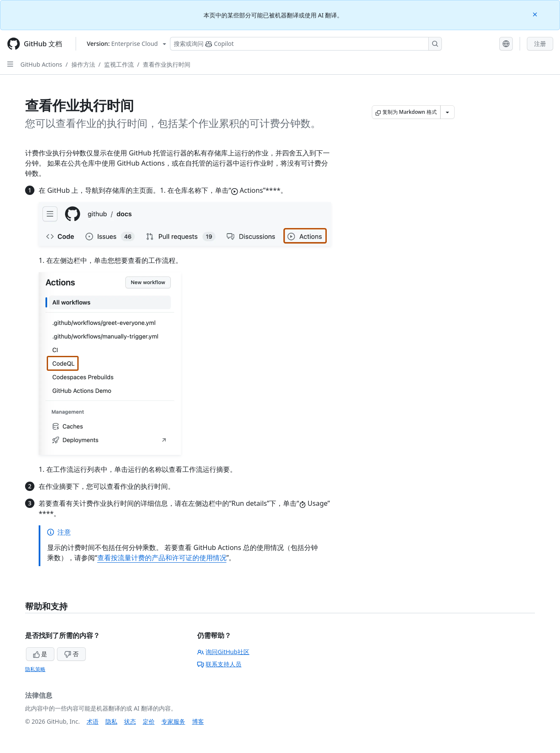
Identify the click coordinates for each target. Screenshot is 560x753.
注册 (540, 44)
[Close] (536, 14)
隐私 (111, 721)
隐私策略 (35, 669)
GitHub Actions (41, 64)
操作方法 (83, 64)
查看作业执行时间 (167, 64)
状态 (130, 721)
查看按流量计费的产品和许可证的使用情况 (162, 558)
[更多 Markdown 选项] (447, 112)
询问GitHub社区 (223, 652)
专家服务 (173, 721)
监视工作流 (119, 64)
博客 (198, 721)
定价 (149, 721)
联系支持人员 (219, 664)
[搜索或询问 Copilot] (306, 44)
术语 (93, 721)
